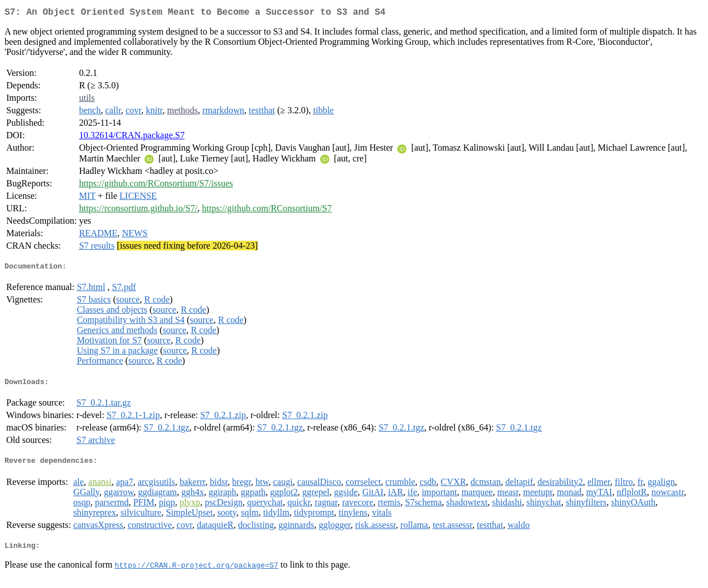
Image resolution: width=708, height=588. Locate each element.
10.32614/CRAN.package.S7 (132, 137)
